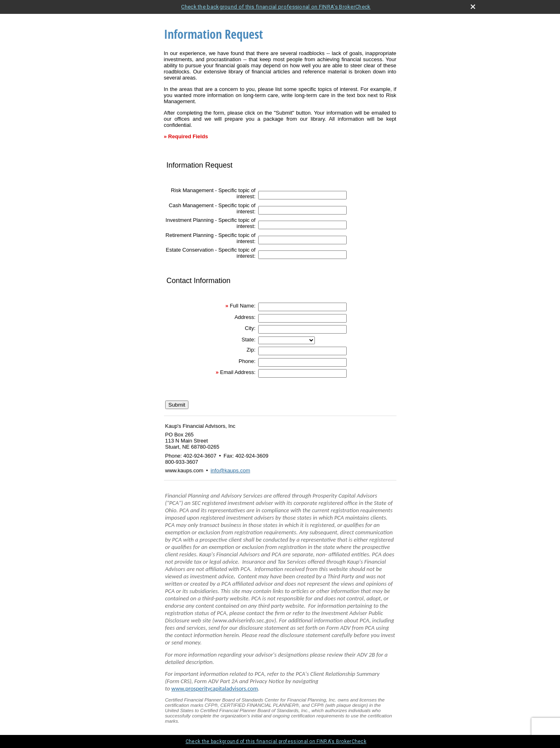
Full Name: (242, 306)
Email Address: (238, 372)
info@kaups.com (230, 470)
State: (248, 340)
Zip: (251, 350)
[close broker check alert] (473, 7)
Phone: (247, 361)
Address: (245, 317)
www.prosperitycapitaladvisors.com (215, 688)
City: (250, 328)
